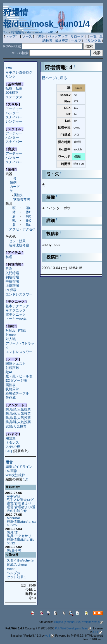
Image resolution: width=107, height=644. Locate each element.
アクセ (14, 229)
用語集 (11, 438)
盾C (28, 225)
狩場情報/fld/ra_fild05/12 (21, 541)
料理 (9, 257)
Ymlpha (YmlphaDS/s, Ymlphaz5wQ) (78, 622)
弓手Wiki (13, 496)
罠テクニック (16, 314)
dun (30, 32)
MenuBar (13, 518)
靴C (28, 220)
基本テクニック (17, 306)
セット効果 (17, 241)
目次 (9, 269)
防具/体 (12, 532)
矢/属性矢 (14, 550)
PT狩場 (11, 290)
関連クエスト (16, 364)
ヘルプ (76, 41)
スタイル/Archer (20, 560)
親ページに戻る (54, 78)
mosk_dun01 (44, 32)
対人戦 (11, 339)
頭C (28, 208)
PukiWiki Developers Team (73, 628)
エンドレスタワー (19, 294)
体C (28, 212)
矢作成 (11, 397)
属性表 (11, 385)
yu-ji (49, 636)
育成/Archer (17, 564)
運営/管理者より (19, 503)
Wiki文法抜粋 (15, 475)
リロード (77, 36)
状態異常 (12, 389)
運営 (9, 462)
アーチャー (14, 109)
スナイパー (14, 117)
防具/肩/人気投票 (18, 418)
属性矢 (18, 195)
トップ (11, 36)
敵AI (9, 372)
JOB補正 (12, 92)
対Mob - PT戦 (16, 330)
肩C (28, 216)
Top (6, 32)
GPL (98, 632)
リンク (11, 76)
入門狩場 (12, 273)
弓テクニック (16, 310)
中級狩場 (12, 281)
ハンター (12, 113)
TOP (9, 68)
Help (11, 569)
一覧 (93, 36)
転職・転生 (14, 88)
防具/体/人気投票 (18, 413)
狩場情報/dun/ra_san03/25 (21, 523)
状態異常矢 (22, 199)
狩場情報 (18, 32)
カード (15, 186)
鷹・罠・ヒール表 (19, 376)
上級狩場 (12, 286)
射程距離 (12, 368)
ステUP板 (13, 447)
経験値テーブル (17, 393)
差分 (42, 36)
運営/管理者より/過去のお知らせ (21, 509)
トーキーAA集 (16, 319)
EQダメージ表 (16, 380)
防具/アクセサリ (19, 536)
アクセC (28, 229)
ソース (27, 36)
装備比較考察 (19, 245)
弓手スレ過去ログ (19, 72)
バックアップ (58, 36)
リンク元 (94, 41)
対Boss (11, 335)
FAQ (9, 451)
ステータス (14, 97)
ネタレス (12, 442)
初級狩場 (12, 277)
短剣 (13, 182)
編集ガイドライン (19, 467)
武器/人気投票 (16, 426)
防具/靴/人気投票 (18, 422)
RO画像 (11, 471)
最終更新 (62, 41)
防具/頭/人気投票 (18, 409)
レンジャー (14, 121)
